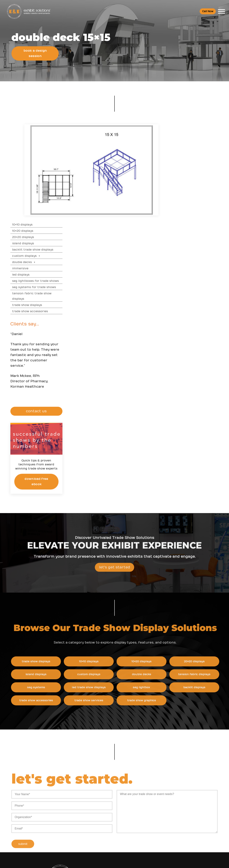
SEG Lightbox (150, 592)
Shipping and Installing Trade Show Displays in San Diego (131, 785)
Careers (156, 788)
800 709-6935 (47, 810)
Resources (90, 774)
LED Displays (186, 178)
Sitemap (156, 832)
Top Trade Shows (93, 803)
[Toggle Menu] (221, 12)
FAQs (189, 774)
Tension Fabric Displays (203, 578)
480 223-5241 (46, 837)
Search (155, 818)
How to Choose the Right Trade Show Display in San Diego (129, 799)
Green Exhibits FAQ (198, 821)
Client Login (90, 836)
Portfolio (88, 828)
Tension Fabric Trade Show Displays (197, 199)
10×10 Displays (188, 128)
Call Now (207, 12)
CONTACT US (202, 314)
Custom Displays (192, 159)
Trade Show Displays (193, 208)
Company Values (162, 781)
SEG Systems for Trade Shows (200, 191)
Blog (154, 803)
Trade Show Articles (95, 821)
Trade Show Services (98, 605)
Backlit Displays (203, 592)
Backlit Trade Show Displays (198, 153)
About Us (158, 774)
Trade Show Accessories (196, 215)
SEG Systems (46, 592)
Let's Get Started (114, 479)
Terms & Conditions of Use (145, 862)
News (120, 774)
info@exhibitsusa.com (46, 821)
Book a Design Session (36, 56)
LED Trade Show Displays (98, 592)
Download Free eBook (201, 384)
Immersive (186, 172)
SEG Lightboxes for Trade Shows (201, 184)
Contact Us (158, 825)
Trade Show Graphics (150, 605)
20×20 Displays (189, 140)
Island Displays (189, 147)
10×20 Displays (188, 134)
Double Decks (189, 165)
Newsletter (158, 810)
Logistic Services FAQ (199, 814)
